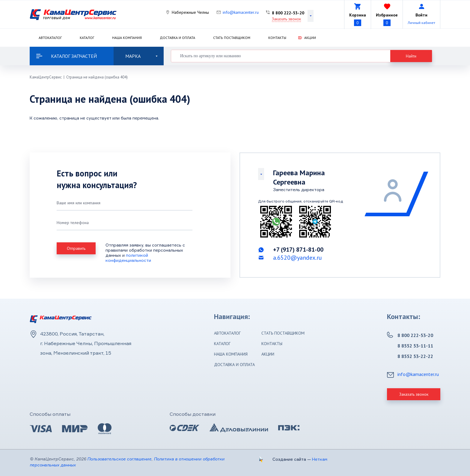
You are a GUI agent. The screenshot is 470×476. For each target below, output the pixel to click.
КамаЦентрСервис (46, 77)
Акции (310, 38)
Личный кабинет (421, 23)
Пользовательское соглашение (119, 459)
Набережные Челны (190, 12)
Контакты (277, 38)
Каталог (87, 38)
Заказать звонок (286, 19)
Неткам (320, 459)
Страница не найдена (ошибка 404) (97, 77)
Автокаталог (50, 38)
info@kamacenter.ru (241, 12)
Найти (411, 56)
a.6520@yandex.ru (297, 258)
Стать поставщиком (232, 38)
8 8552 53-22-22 (415, 356)
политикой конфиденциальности (128, 258)
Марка (141, 56)
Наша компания (127, 38)
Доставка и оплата (177, 38)
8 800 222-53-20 (288, 13)
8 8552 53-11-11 (415, 346)
